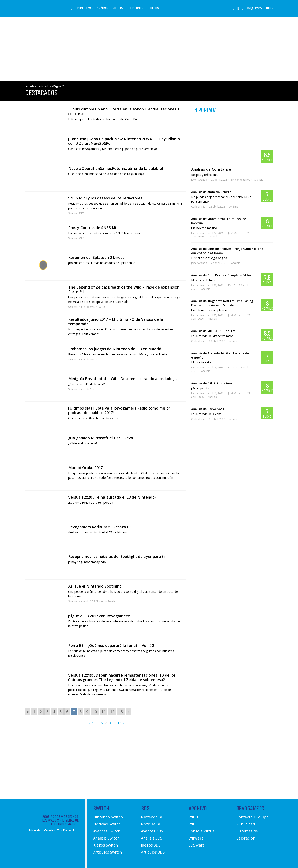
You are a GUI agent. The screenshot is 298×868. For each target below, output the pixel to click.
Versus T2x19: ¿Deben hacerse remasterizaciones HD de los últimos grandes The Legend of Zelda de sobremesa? (122, 677)
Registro (254, 8)
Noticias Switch (107, 824)
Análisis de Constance (211, 169)
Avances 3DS (152, 831)
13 (119, 723)
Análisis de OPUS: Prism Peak (212, 383)
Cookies (50, 830)
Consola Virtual (202, 831)
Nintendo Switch (88, 307)
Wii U (102, 307)
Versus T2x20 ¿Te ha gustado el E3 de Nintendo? (112, 497)
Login (270, 8)
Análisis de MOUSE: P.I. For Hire (213, 331)
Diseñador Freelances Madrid (64, 822)
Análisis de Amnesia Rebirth (211, 192)
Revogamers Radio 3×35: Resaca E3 (100, 527)
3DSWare (197, 845)
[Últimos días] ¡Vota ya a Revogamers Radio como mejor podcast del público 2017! (119, 410)
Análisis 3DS (152, 838)
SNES (81, 213)
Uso (76, 830)
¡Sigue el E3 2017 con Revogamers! (99, 616)
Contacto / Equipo (252, 817)
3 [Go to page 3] (47, 712)
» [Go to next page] (128, 712)
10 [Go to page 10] (95, 712)
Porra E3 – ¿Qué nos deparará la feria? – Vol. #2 (111, 645)
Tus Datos (64, 830)
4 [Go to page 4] (54, 712)
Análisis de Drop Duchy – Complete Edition (222, 275)
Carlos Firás (198, 207)
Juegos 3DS (151, 845)
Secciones (136, 8)
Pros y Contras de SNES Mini (94, 228)
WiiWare (196, 838)
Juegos (154, 8)
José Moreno (236, 233)
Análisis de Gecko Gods (208, 409)
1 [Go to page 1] (34, 712)
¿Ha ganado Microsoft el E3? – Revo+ (102, 438)
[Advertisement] (149, 49)
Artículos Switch (108, 852)
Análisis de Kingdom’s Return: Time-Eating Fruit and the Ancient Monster (222, 303)
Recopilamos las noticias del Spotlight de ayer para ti (117, 556)
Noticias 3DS (152, 824)
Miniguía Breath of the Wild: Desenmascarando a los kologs (122, 379)
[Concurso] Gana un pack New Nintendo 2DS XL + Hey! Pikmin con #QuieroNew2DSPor (124, 141)
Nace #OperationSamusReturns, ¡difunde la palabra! (116, 168)
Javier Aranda (199, 180)
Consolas (84, 8)
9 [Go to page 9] (87, 712)
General (212, 237)
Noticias (118, 8)
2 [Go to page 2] (41, 712)
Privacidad (35, 830)
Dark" (232, 285)
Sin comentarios (241, 180)
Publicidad (246, 824)
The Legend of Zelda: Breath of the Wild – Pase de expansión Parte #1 (124, 289)
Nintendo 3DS (87, 601)
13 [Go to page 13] (121, 712)
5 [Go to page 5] (61, 712)
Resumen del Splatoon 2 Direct (96, 257)
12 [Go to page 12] (112, 712)
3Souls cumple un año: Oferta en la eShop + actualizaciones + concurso (124, 111)
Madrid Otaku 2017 (85, 468)
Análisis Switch (106, 838)
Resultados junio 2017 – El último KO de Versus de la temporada (116, 322)
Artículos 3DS (153, 852)
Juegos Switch (105, 845)
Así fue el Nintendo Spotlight (95, 586)
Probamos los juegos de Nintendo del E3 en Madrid (115, 349)
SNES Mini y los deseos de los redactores (105, 198)
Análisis (102, 8)
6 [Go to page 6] (67, 712)
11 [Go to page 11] (103, 712)
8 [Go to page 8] (81, 712)
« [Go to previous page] (28, 712)
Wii (191, 824)
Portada (30, 86)
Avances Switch (107, 831)
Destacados (44, 86)
